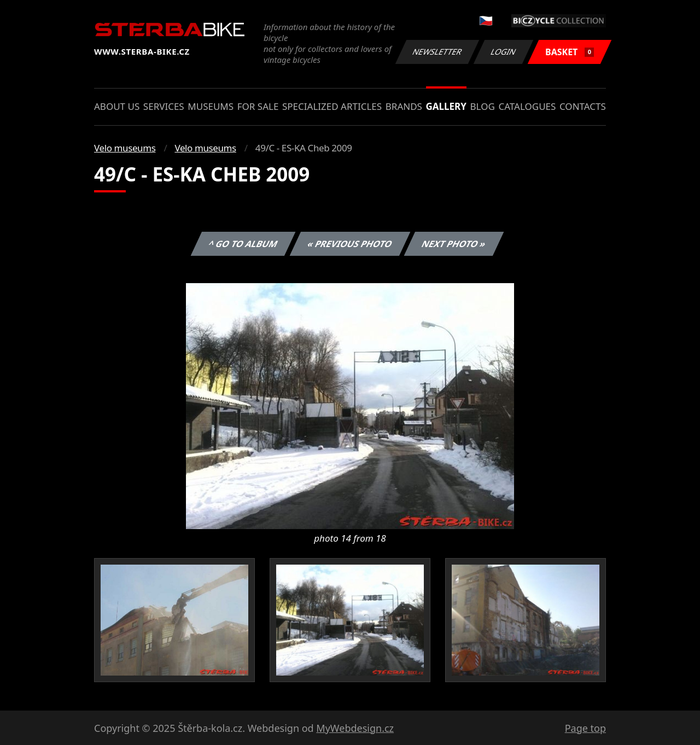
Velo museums (125, 148)
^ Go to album (243, 244)
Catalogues (527, 106)
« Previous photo (350, 244)
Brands (404, 106)
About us (117, 106)
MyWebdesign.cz (355, 728)
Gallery (446, 106)
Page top (585, 728)
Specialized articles (332, 106)
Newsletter (437, 52)
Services (164, 106)
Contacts (583, 106)
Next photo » (454, 244)
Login (504, 52)
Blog (483, 106)
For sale (258, 106)
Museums (211, 106)
